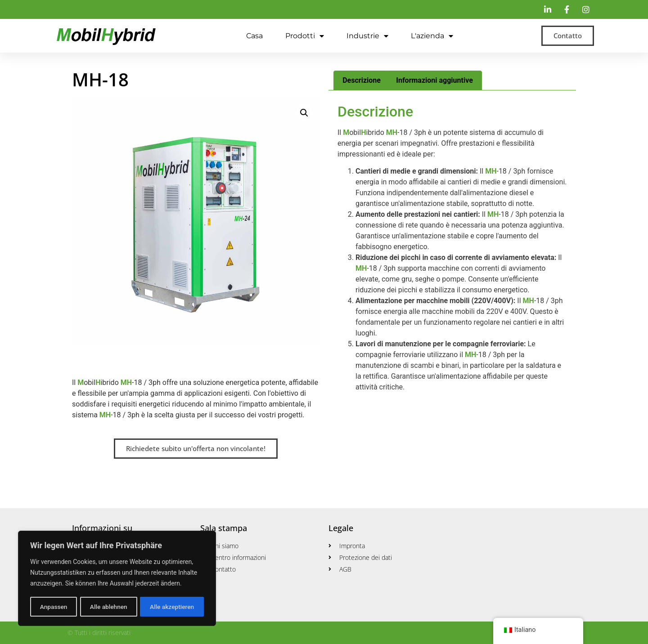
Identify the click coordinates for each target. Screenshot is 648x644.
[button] (304, 113)
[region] (117, 579)
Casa (254, 36)
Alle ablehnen (108, 607)
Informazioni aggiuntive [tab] (434, 80)
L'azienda (432, 36)
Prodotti (305, 36)
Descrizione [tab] (362, 80)
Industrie (367, 36)
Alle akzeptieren (172, 607)
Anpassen (53, 607)
